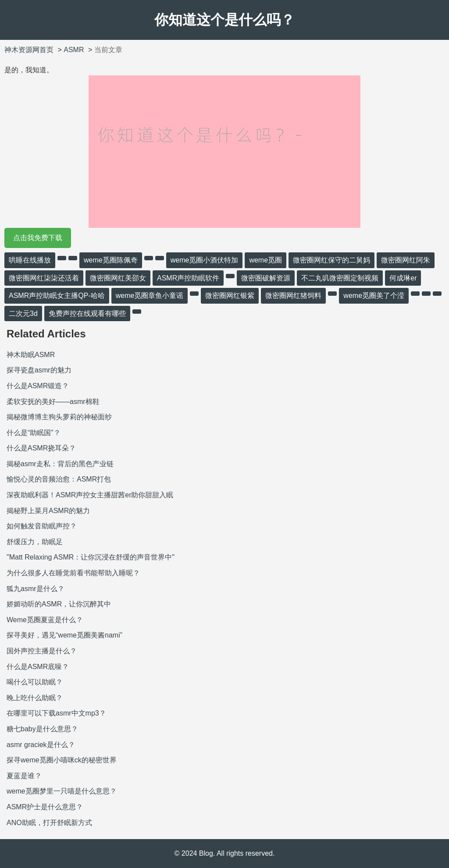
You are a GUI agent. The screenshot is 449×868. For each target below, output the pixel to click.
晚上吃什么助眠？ (35, 698)
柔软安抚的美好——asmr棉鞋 (53, 402)
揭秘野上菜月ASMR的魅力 (48, 511)
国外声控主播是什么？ (42, 651)
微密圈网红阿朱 (406, 260)
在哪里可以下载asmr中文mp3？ (56, 713)
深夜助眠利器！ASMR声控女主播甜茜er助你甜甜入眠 (90, 495)
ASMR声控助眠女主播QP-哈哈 (57, 296)
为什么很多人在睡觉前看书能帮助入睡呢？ (73, 573)
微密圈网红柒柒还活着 (44, 278)
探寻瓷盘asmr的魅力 (39, 370)
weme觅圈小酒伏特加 (205, 260)
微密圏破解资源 (266, 278)
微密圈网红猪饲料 (293, 296)
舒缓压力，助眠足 (35, 542)
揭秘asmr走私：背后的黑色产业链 (60, 464)
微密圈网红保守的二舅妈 (331, 260)
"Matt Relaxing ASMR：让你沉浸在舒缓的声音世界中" (91, 557)
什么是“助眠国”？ (34, 433)
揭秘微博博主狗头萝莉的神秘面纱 (59, 417)
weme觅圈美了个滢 (374, 296)
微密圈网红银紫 (230, 296)
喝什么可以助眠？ (35, 682)
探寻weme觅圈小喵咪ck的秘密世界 (62, 760)
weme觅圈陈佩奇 (111, 260)
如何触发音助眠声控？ (42, 526)
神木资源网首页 (29, 50)
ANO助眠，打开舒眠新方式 (49, 823)
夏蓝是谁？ (24, 776)
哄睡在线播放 (30, 260)
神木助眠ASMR (31, 355)
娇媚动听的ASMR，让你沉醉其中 (59, 604)
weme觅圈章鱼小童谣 (150, 296)
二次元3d (23, 314)
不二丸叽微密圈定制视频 (340, 278)
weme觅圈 (265, 260)
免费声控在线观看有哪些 (87, 314)
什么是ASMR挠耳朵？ (41, 448)
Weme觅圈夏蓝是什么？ (45, 620)
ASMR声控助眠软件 (188, 278)
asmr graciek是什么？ (41, 745)
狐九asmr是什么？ (36, 589)
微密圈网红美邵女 (118, 278)
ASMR (74, 50)
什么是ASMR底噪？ (38, 667)
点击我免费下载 (38, 238)
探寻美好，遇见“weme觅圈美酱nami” (64, 635)
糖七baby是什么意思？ (42, 729)
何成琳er (403, 278)
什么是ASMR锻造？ (38, 386)
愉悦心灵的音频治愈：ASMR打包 (59, 479)
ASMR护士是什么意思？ (45, 807)
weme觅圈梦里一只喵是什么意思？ (62, 791)
